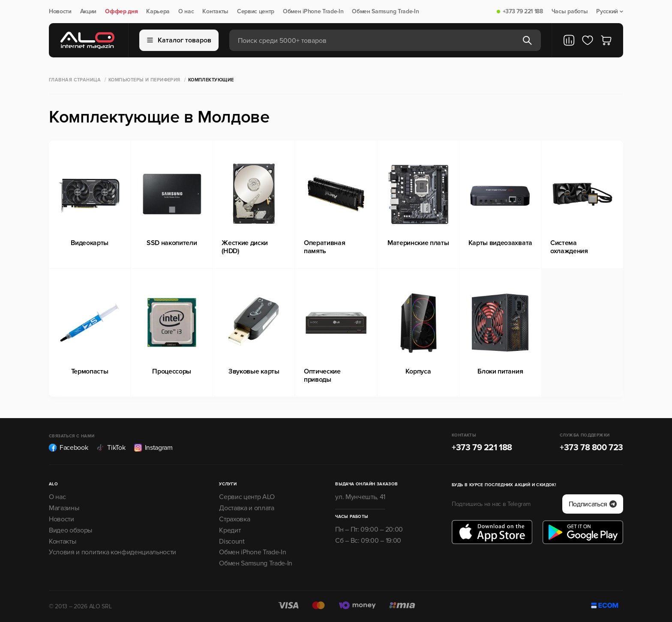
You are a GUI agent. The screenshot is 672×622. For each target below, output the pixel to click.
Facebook (68, 448)
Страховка (234, 519)
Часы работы (570, 12)
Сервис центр (256, 12)
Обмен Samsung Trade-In (385, 12)
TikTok (111, 448)
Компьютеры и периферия (144, 80)
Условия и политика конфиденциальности (112, 552)
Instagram (153, 448)
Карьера (158, 12)
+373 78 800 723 (591, 448)
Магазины (64, 508)
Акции (88, 12)
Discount (232, 541)
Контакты (215, 12)
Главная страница (75, 80)
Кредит (230, 530)
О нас (186, 12)
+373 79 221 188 (523, 12)
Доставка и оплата (247, 508)
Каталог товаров (179, 40)
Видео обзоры (70, 530)
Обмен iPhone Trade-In (313, 12)
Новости (60, 12)
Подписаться (593, 504)
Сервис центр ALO (247, 497)
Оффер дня (121, 12)
